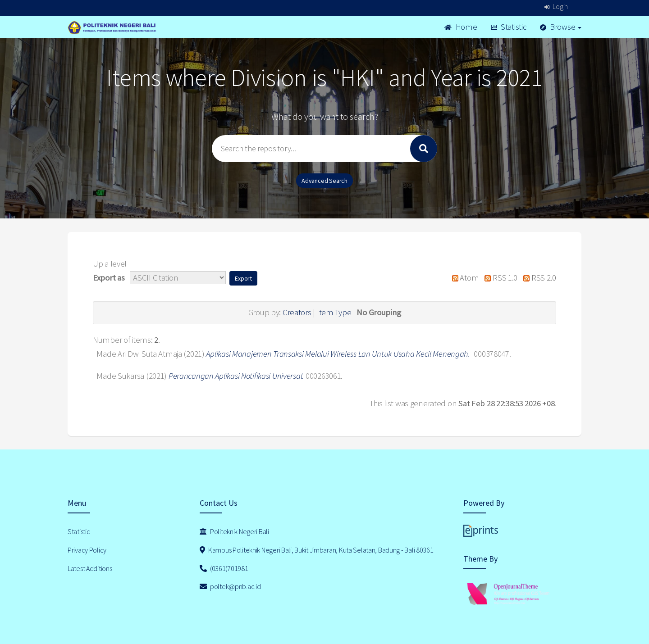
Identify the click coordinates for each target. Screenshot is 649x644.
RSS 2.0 (538, 278)
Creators (297, 312)
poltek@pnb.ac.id (230, 586)
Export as (109, 278)
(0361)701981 (224, 568)
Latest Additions (90, 568)
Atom (463, 278)
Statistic (509, 27)
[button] (243, 278)
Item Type (334, 312)
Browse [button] (561, 27)
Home (461, 27)
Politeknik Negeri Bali (234, 531)
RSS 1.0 (499, 278)
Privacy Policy (87, 550)
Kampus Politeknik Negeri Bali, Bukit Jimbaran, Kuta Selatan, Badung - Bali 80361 (317, 550)
